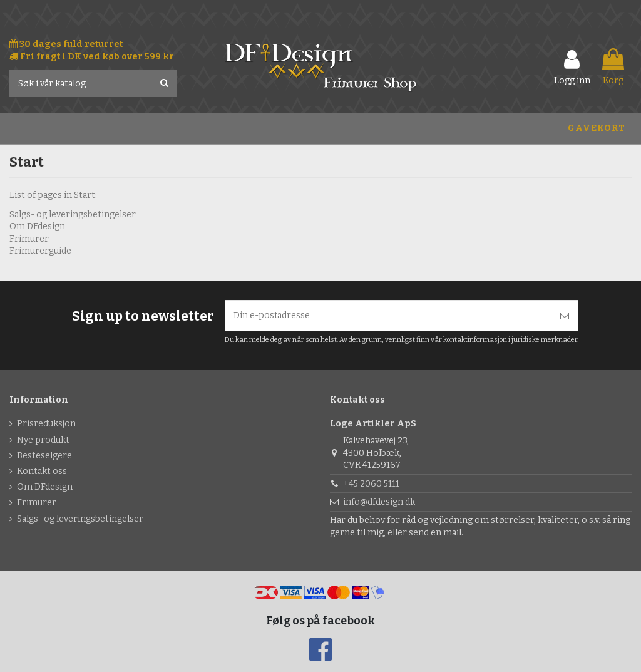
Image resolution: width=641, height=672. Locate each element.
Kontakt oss (42, 471)
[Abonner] (565, 316)
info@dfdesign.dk (379, 502)
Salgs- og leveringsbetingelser (73, 215)
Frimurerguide (40, 251)
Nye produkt (43, 440)
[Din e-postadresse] (388, 316)
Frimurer (29, 239)
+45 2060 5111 (371, 484)
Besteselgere (44, 456)
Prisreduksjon (46, 424)
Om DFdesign (37, 226)
